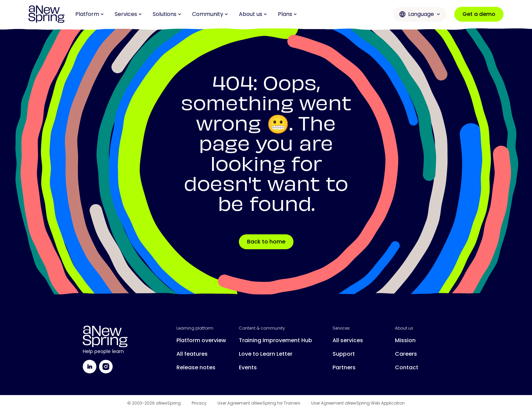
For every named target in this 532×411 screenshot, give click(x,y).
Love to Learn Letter (266, 354)
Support (344, 354)
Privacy (199, 403)
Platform (90, 14)
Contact (407, 367)
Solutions (167, 14)
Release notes (196, 367)
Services (128, 14)
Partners (344, 367)
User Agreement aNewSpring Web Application (358, 403)
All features (192, 354)
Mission (405, 340)
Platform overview (201, 340)
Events (248, 367)
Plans (287, 14)
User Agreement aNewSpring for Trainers (259, 403)
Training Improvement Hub (275, 340)
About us (253, 14)
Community (210, 14)
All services (348, 340)
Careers (406, 354)
